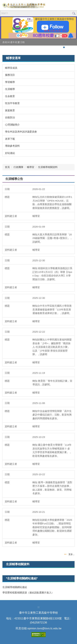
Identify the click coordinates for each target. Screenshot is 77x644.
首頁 (7, 167)
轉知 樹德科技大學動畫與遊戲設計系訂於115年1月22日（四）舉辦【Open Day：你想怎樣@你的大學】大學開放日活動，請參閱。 (52, 274)
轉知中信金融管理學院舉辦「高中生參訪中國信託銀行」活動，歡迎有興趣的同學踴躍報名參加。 (52, 415)
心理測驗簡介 (12, 125)
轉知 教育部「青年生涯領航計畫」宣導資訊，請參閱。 (52, 383)
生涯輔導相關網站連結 (15, 587)
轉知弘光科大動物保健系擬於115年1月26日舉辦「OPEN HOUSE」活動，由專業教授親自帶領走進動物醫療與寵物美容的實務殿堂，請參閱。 (52, 202)
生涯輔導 (10, 89)
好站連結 (10, 153)
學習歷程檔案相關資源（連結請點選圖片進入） (28, 593)
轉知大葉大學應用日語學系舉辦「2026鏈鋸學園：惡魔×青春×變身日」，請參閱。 (52, 238)
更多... (72, 554)
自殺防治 (10, 117)
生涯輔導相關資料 (48, 167)
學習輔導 (10, 82)
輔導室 (31, 167)
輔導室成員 (11, 68)
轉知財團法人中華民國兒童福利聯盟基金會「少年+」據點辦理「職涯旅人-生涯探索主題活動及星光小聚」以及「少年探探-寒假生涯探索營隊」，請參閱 (52, 347)
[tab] (64, 47)
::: (39, 607)
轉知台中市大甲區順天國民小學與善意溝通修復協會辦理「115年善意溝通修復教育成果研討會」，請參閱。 (52, 309)
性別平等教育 (12, 103)
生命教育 (10, 96)
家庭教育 (10, 110)
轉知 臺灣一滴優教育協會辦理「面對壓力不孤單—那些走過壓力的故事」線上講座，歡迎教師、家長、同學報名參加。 (52, 488)
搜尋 (74, 13)
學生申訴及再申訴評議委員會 (21, 132)
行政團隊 (18, 167)
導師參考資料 (12, 146)
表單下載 (10, 139)
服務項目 (10, 75)
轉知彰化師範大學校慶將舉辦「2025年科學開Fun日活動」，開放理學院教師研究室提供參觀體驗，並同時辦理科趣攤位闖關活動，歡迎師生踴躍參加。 (52, 527)
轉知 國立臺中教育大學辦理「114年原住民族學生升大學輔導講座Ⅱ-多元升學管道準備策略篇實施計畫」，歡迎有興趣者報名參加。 (52, 450)
